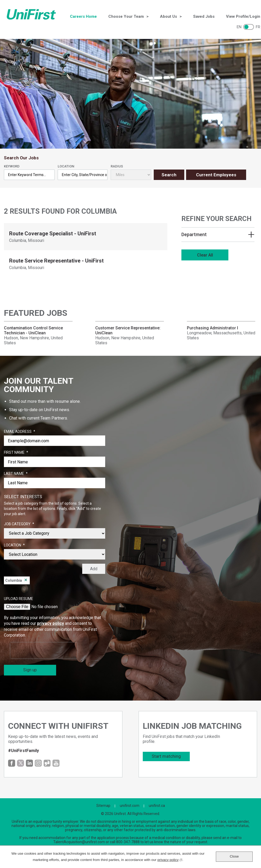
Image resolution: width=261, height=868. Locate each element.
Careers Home (83, 16)
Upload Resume (19, 599)
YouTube (56, 763)
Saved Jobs (204, 16)
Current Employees (216, 175)
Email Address (20, 432)
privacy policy (51, 623)
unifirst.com (130, 806)
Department (194, 234)
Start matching (166, 756)
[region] (218, 239)
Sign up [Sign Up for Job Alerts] (30, 670)
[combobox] (83, 175)
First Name (16, 453)
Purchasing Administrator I (212, 328)
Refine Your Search (216, 219)
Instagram (38, 763)
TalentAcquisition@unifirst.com (79, 842)
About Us (168, 16)
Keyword (12, 166)
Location (66, 166)
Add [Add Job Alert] (94, 569)
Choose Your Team (126, 16)
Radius (117, 166)
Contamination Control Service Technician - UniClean (33, 330)
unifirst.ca (157, 806)
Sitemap (103, 806)
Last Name (16, 474)
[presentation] (44, 650)
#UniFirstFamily (23, 751)
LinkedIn (29, 763)
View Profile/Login (243, 16)
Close (234, 856)
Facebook (12, 763)
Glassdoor (47, 763)
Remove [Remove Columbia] (26, 580)
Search (169, 175)
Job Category (19, 524)
